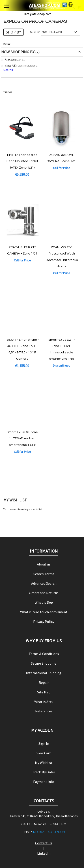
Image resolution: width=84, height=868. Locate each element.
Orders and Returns (44, 593)
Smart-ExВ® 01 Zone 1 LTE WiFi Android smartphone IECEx (22, 439)
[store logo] (42, 6)
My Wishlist (44, 763)
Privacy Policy (44, 622)
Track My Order (44, 772)
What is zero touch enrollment (44, 612)
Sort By (35, 32)
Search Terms (44, 574)
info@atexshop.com (49, 832)
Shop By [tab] (13, 32)
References (44, 711)
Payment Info (44, 782)
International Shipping (44, 673)
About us (44, 564)
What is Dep (44, 602)
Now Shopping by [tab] (18, 52)
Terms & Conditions (44, 654)
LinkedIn (44, 853)
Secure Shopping (44, 663)
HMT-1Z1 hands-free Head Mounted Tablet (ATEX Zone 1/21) (22, 161)
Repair (44, 682)
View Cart (44, 753)
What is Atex (44, 702)
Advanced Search (44, 583)
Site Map (44, 692)
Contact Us (44, 843)
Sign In (44, 743)
